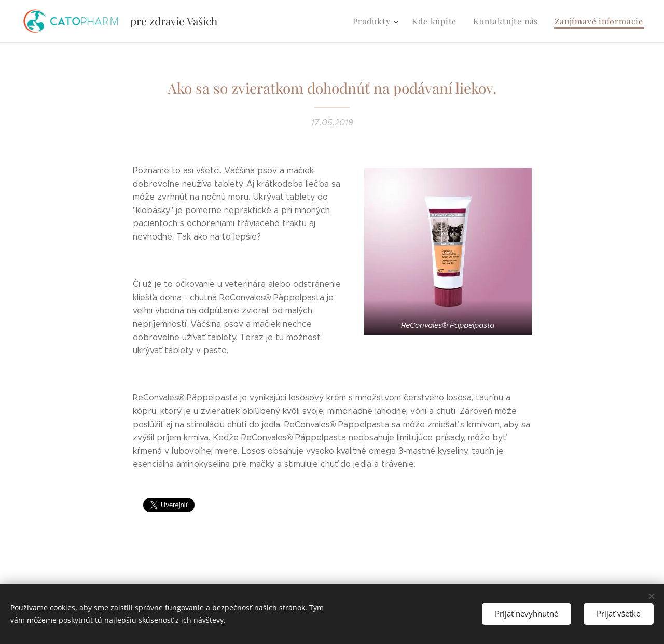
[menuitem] (385, 21)
